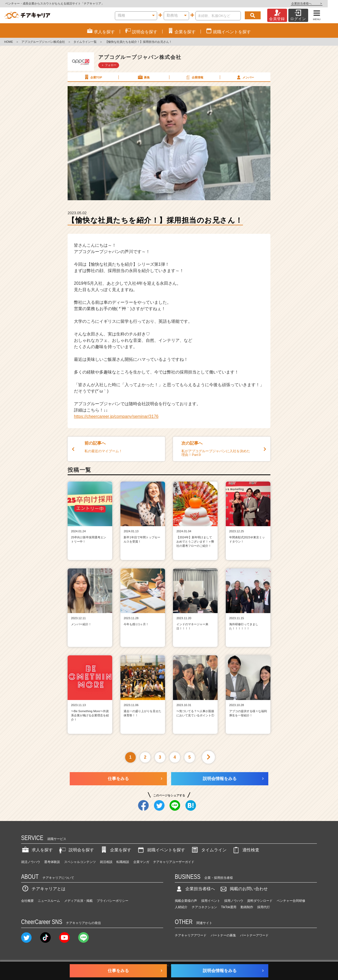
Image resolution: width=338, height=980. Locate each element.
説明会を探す (76, 850)
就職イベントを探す (161, 850)
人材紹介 (181, 907)
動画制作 (247, 907)
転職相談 (123, 862)
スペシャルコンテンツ (80, 862)
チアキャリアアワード (191, 935)
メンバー (245, 77)
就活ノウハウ (31, 862)
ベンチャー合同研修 (291, 901)
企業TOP (93, 77)
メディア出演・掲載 (78, 901)
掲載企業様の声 (186, 901)
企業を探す (115, 850)
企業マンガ (141, 862)
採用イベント (211, 901)
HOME (9, 42)
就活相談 (106, 862)
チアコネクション (204, 907)
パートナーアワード (254, 935)
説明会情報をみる (220, 779)
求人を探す (37, 850)
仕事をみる (118, 779)
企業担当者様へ (317, 3)
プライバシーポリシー (112, 901)
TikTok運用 (229, 907)
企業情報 (194, 77)
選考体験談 (52, 862)
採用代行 (264, 907)
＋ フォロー (109, 65)
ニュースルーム (49, 901)
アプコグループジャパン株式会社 (43, 42)
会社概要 (27, 901)
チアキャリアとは (43, 889)
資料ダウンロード (260, 901)
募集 (143, 77)
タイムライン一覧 (85, 42)
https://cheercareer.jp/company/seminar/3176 (116, 416)
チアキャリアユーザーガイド (174, 862)
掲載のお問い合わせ (243, 889)
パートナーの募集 (223, 935)
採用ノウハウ (234, 901)
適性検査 (246, 850)
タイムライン (209, 850)
